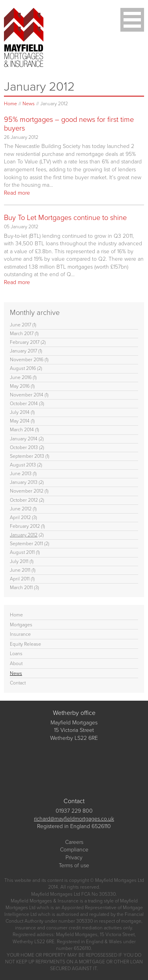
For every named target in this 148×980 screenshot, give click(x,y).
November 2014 (27, 395)
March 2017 (22, 334)
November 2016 (27, 360)
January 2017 (23, 351)
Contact (18, 683)
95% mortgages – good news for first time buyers (69, 124)
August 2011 (22, 552)
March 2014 (22, 430)
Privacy (74, 858)
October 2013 (24, 447)
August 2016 (23, 368)
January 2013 (24, 482)
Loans (16, 654)
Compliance (74, 850)
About (16, 663)
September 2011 (26, 544)
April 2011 (20, 579)
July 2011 (19, 561)
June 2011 (20, 570)
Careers (74, 842)
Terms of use (74, 865)
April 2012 (20, 517)
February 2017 (25, 342)
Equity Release (25, 644)
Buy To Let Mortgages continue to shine (65, 217)
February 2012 (25, 526)
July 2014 (20, 412)
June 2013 (21, 474)
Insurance (20, 634)
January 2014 (24, 439)
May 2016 (20, 386)
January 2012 (24, 535)
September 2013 (27, 456)
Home (10, 104)
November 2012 (27, 491)
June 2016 (21, 377)
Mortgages (21, 625)
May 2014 (20, 421)
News (29, 104)
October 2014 (24, 404)
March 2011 (21, 588)
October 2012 (24, 500)
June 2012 (21, 509)
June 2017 (21, 325)
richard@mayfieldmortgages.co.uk (74, 819)
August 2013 (23, 465)
